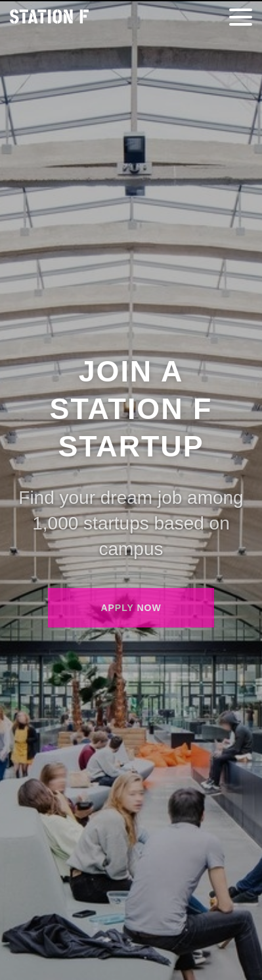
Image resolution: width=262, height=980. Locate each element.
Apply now (131, 608)
